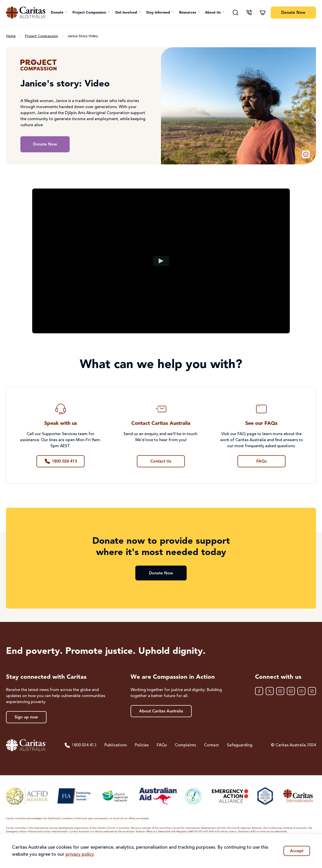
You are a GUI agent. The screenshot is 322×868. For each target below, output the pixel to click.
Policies (142, 745)
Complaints (185, 745)
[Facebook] (259, 691)
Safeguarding (240, 745)
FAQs (162, 745)
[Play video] (161, 261)
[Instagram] (280, 691)
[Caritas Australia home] (26, 13)
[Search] (235, 13)
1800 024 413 (80, 745)
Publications (116, 745)
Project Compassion (42, 36)
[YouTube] (301, 691)
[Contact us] (249, 13)
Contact (211, 745)
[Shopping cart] (263, 13)
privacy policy (80, 854)
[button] (59, 13)
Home (11, 36)
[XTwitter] (270, 691)
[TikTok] (312, 691)
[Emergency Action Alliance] (230, 796)
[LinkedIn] (291, 691)
